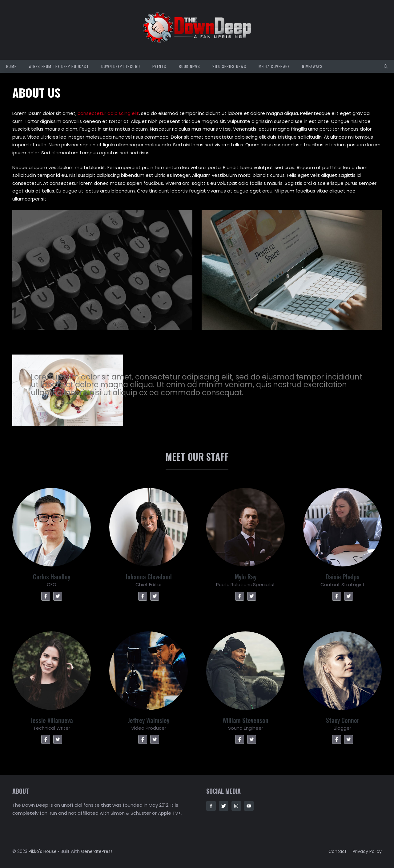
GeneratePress (97, 851)
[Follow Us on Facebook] (211, 806)
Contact (338, 851)
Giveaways (312, 66)
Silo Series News (229, 66)
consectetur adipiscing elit (108, 113)
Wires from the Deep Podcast (59, 66)
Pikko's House (43, 851)
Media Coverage (274, 66)
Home (11, 66)
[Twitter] (58, 596)
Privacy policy (367, 851)
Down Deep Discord (121, 66)
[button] (386, 66)
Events (159, 66)
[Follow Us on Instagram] (236, 806)
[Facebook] (46, 596)
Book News (189, 66)
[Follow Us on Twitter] (224, 806)
